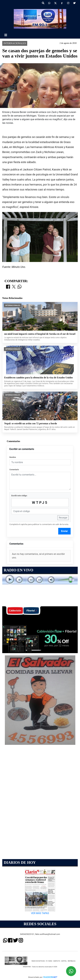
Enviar (64, 531)
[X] (55, 3)
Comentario (14, 470)
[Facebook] (62, 3)
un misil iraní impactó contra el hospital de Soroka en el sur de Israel (40, 334)
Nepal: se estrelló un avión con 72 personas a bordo (31, 423)
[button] (43, 3)
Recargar (63, 518)
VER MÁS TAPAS (40, 913)
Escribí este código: (19, 496)
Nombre (13, 457)
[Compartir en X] (14, 287)
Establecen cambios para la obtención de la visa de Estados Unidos (38, 378)
